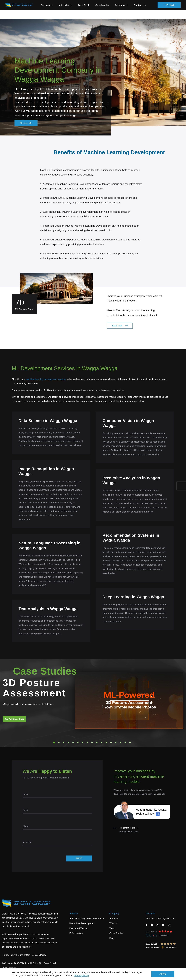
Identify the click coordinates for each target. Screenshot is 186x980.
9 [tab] (92, 734)
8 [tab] (87, 734)
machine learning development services (46, 371)
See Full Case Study (14, 710)
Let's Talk (169, 5)
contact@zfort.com (129, 823)
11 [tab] (101, 734)
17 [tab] (130, 734)
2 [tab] (59, 734)
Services (74, 905)
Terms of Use (24, 946)
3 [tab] (64, 734)
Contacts (150, 905)
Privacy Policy (82, 976)
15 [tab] (120, 734)
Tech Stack (84, 5)
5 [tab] (73, 734)
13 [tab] (111, 734)
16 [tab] (125, 734)
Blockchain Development (82, 915)
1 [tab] (54, 734)
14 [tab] (116, 734)
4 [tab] (68, 734)
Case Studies (102, 5)
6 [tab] (78, 734)
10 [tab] (97, 734)
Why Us (113, 915)
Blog (112, 930)
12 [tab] (106, 734)
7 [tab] (83, 734)
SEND (79, 850)
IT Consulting (76, 925)
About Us (114, 910)
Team (112, 920)
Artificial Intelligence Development (87, 910)
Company (121, 5)
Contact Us (140, 5)
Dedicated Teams (78, 920)
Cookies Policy (39, 946)
